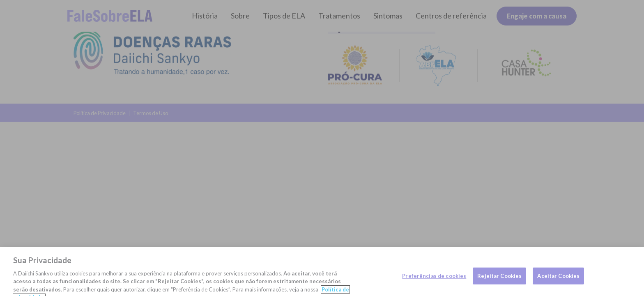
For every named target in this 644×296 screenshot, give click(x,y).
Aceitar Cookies (558, 279)
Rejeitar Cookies (499, 279)
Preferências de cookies (434, 279)
